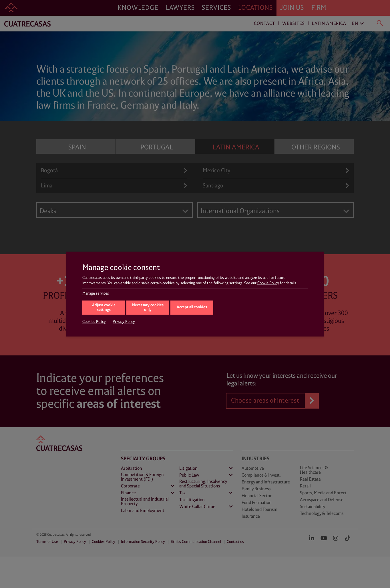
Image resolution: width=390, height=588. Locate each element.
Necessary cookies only (148, 307)
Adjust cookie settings (104, 307)
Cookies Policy (94, 321)
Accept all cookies (192, 307)
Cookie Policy (268, 283)
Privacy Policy (124, 321)
